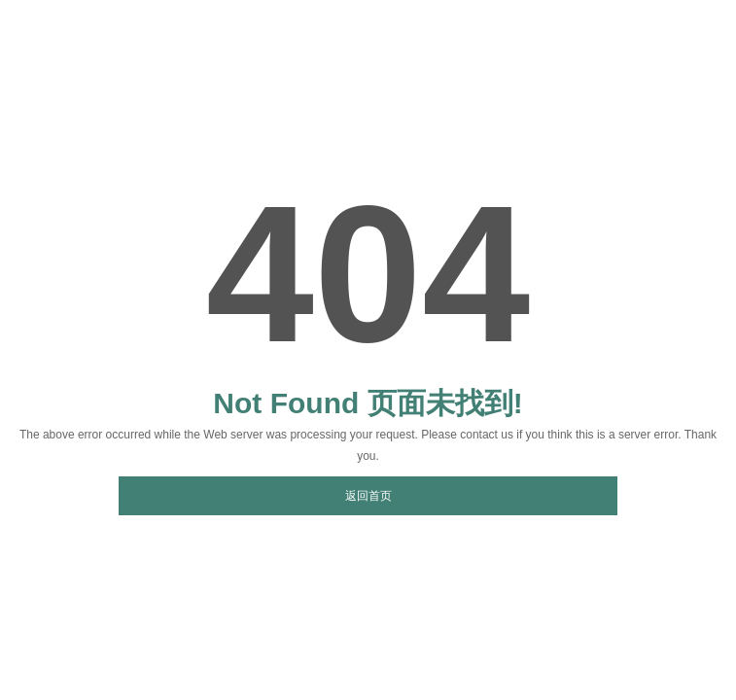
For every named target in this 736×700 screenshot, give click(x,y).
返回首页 (368, 496)
